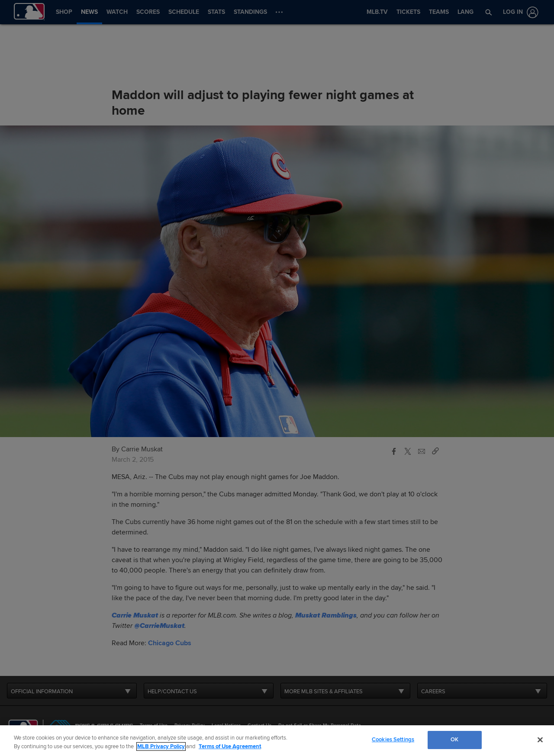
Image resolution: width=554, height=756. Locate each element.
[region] (277, 741)
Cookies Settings (393, 740)
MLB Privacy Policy (161, 746)
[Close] (540, 740)
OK (454, 740)
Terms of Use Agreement (230, 746)
